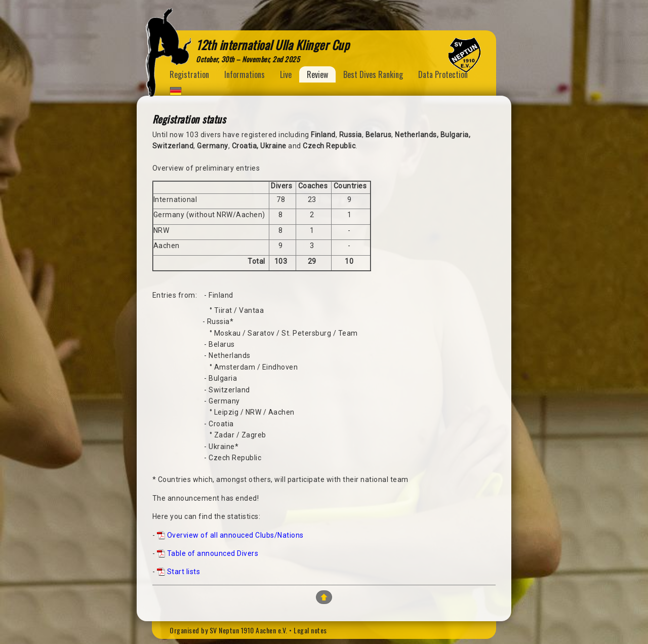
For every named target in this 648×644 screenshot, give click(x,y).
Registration (189, 74)
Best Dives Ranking (373, 74)
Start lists (184, 572)
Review (317, 74)
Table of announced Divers (213, 553)
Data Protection (443, 74)
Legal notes (310, 630)
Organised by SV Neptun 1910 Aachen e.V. (229, 630)
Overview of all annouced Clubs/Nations (235, 535)
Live (286, 74)
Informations (245, 74)
